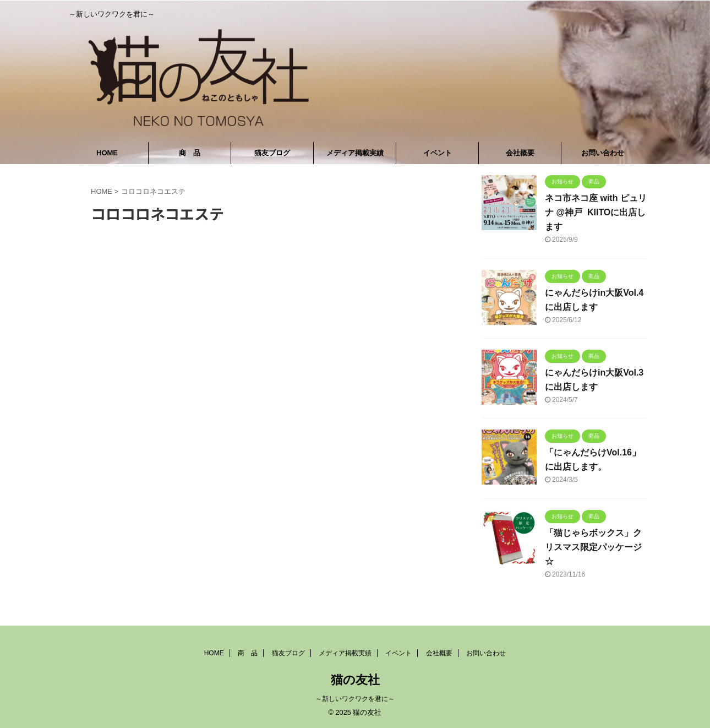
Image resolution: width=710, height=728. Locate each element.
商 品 (190, 153)
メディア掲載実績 (355, 153)
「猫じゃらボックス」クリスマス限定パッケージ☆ (593, 547)
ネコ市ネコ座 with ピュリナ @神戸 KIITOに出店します (596, 212)
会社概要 (520, 153)
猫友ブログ (272, 153)
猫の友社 (355, 680)
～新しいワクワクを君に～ (355, 699)
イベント (438, 153)
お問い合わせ (603, 153)
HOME (107, 153)
